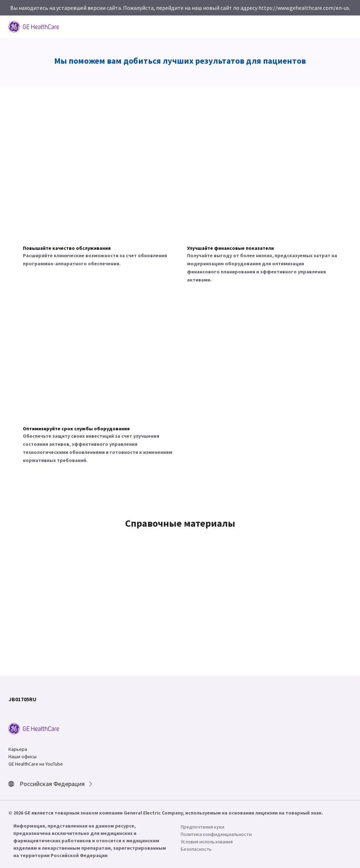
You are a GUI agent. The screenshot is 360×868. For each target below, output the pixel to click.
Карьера (18, 749)
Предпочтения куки (202, 827)
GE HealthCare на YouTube (36, 764)
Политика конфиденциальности (216, 834)
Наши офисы (22, 756)
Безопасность (196, 849)
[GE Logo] (34, 26)
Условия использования (207, 842)
